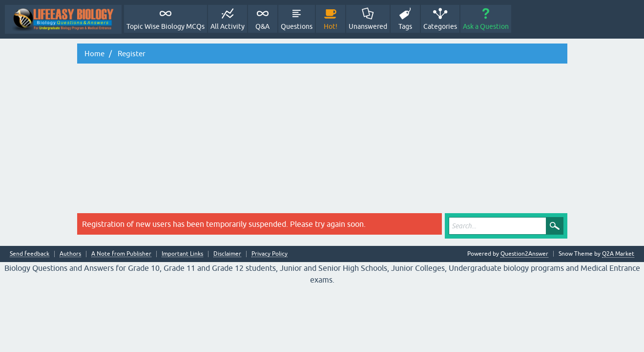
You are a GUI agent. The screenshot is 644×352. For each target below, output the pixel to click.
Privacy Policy (270, 254)
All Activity (228, 26)
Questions (297, 26)
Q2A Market (618, 254)
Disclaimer (227, 254)
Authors (70, 254)
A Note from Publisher (121, 254)
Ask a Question (486, 26)
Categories (440, 26)
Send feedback (30, 254)
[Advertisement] (322, 140)
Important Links (182, 254)
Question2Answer (524, 254)
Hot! (331, 26)
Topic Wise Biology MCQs (166, 26)
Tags (405, 26)
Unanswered (368, 26)
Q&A (262, 26)
